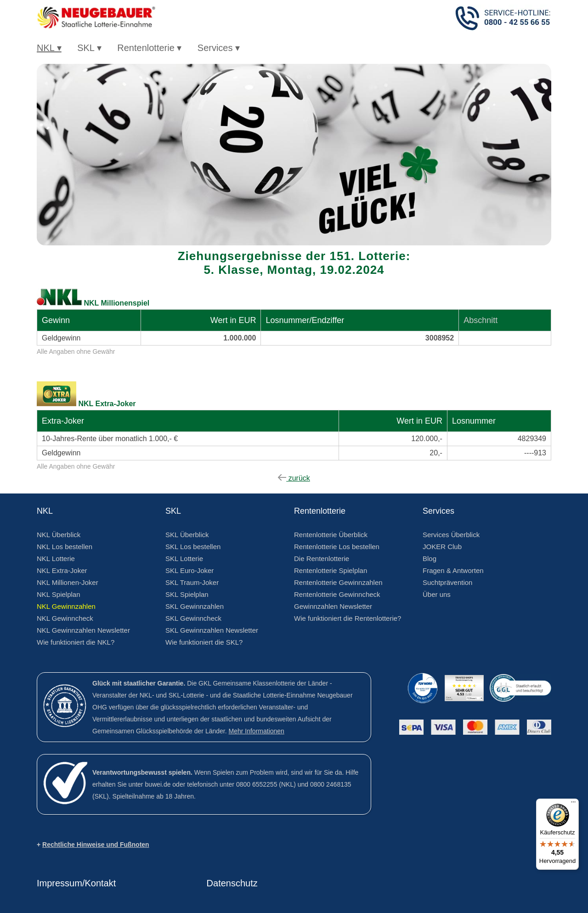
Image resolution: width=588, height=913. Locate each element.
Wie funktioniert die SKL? (204, 642)
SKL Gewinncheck (193, 618)
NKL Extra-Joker (62, 570)
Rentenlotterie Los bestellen (337, 547)
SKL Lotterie (184, 559)
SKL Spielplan (187, 594)
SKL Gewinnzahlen (195, 606)
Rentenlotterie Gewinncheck (337, 594)
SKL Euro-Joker (189, 570)
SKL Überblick (187, 535)
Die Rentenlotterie (322, 559)
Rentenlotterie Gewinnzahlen (338, 582)
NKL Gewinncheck (65, 618)
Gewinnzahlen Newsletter (333, 606)
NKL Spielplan (59, 594)
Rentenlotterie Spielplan (331, 570)
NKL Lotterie (56, 559)
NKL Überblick (59, 535)
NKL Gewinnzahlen (66, 606)
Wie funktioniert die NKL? (76, 642)
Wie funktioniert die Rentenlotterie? (348, 618)
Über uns (437, 594)
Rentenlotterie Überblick (331, 535)
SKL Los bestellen (193, 547)
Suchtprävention (447, 582)
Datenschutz (232, 883)
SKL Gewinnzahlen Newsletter (212, 630)
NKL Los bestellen (65, 547)
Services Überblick (451, 535)
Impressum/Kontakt (76, 883)
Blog (430, 559)
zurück (294, 478)
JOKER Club (442, 547)
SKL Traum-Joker (192, 582)
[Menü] (573, 804)
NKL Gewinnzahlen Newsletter (83, 630)
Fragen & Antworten (453, 570)
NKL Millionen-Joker (68, 582)
